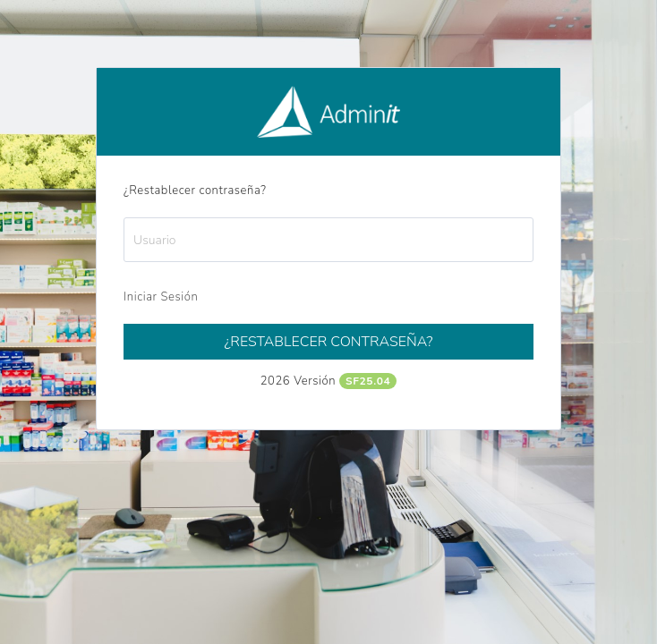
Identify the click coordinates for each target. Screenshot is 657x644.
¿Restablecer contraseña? (328, 342)
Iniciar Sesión (161, 297)
